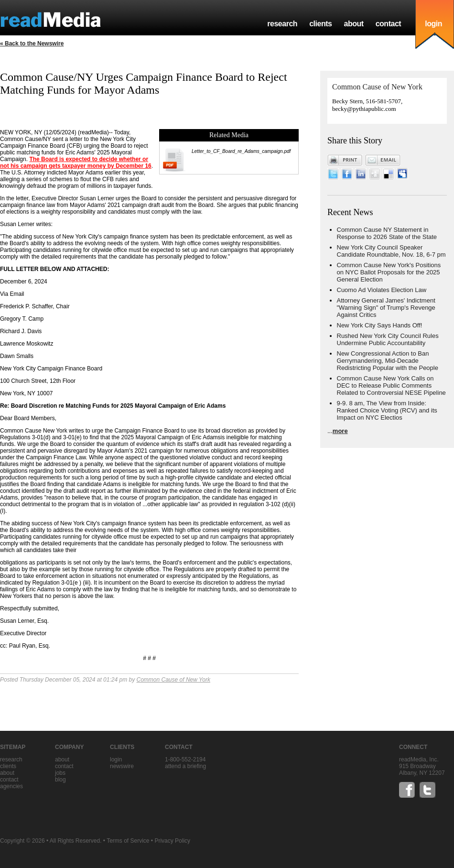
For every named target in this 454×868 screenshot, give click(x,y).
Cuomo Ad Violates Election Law (382, 290)
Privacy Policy (172, 841)
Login (116, 759)
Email (383, 160)
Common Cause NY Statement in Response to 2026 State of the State (387, 233)
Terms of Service (128, 841)
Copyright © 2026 (22, 841)
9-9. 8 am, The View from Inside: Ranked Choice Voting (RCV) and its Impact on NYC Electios (387, 410)
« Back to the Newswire (32, 43)
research (282, 24)
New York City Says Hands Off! (380, 325)
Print (345, 160)
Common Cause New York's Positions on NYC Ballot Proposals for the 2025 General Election (389, 272)
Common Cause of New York (174, 680)
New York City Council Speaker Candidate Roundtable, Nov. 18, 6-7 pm (391, 251)
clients (320, 24)
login (433, 24)
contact (389, 24)
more (340, 431)
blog (60, 780)
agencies (11, 786)
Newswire (122, 766)
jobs (60, 773)
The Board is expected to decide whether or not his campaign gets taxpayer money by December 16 (76, 163)
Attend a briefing (185, 766)
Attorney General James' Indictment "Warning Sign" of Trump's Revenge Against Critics (386, 308)
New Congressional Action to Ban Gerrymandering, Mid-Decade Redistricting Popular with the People (388, 361)
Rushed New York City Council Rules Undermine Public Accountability (388, 339)
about (353, 24)
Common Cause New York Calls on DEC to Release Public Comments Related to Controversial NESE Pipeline (391, 385)
